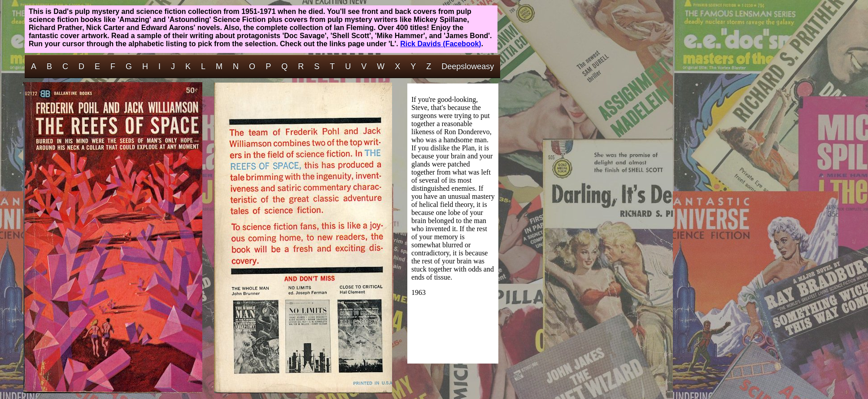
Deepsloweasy (468, 66)
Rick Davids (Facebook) (441, 44)
